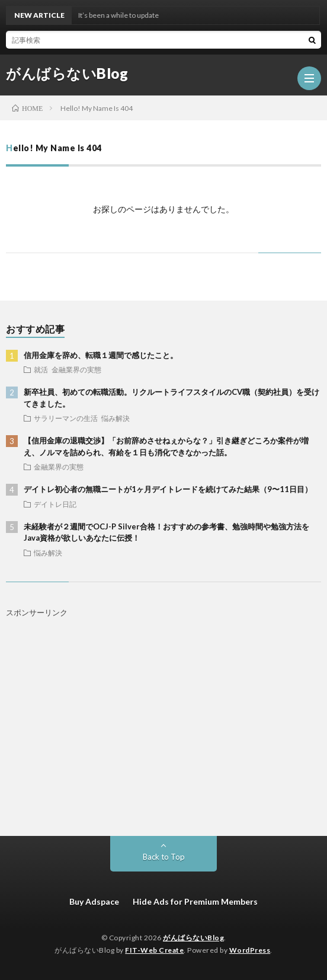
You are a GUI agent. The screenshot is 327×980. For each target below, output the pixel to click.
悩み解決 (116, 418)
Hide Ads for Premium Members (195, 901)
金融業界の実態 (76, 369)
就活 (41, 369)
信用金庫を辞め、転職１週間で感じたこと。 (101, 355)
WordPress (250, 950)
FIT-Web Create (154, 950)
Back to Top (164, 857)
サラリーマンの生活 (66, 418)
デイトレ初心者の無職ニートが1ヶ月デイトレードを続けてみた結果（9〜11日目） (168, 489)
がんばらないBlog (67, 74)
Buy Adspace (94, 901)
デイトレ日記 (55, 504)
